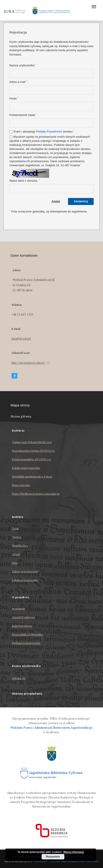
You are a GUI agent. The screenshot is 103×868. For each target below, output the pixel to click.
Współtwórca (20, 546)
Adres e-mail (18, 82)
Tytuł (15, 528)
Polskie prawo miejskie (26, 468)
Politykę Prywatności (49, 132)
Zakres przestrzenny (25, 571)
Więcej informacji (73, 852)
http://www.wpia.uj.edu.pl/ (31, 363)
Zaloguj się (19, 678)
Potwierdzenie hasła (23, 115)
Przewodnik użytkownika (28, 634)
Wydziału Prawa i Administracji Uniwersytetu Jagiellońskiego (52, 728)
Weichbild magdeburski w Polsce (32, 476)
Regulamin (19, 609)
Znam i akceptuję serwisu (44, 131)
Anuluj (56, 201)
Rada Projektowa (22, 626)
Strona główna (21, 416)
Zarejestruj (81, 201)
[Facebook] (15, 376)
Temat (16, 554)
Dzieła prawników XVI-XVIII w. (32, 459)
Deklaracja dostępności (26, 643)
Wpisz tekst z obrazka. (24, 181)
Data (15, 563)
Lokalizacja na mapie (25, 580)
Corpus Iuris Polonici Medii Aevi (32, 442)
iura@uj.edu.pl (21, 339)
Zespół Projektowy (24, 617)
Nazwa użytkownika (23, 65)
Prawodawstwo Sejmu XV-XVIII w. (34, 451)
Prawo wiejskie (21, 485)
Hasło (14, 98)
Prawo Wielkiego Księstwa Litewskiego (36, 494)
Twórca (17, 537)
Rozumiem (53, 857)
